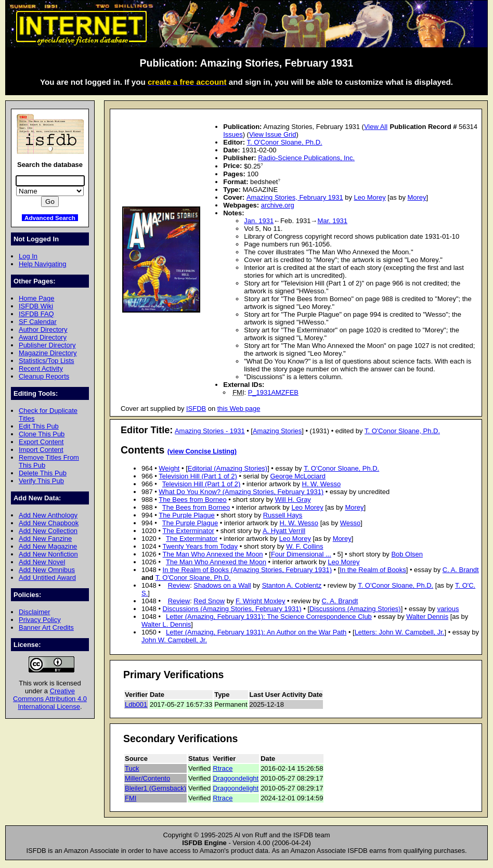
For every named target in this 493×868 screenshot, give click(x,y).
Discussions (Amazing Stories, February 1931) (232, 609)
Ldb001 (136, 704)
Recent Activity (41, 368)
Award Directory (43, 337)
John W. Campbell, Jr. (174, 640)
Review (179, 585)
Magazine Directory (48, 353)
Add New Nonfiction (48, 554)
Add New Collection (48, 531)
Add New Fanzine (45, 539)
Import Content (41, 450)
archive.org (278, 205)
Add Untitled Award (47, 578)
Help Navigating (42, 264)
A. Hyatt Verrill (284, 531)
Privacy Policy (40, 620)
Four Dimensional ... (301, 554)
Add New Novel (42, 562)
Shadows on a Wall (222, 585)
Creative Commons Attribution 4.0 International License (50, 699)
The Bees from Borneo (192, 500)
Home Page (36, 298)
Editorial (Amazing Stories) (228, 468)
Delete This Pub (43, 473)
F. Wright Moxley (261, 601)
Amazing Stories (277, 431)
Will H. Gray (293, 500)
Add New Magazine (48, 546)
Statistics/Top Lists (47, 361)
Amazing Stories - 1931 (210, 431)
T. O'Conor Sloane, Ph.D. (285, 142)
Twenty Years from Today (200, 546)
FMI (131, 798)
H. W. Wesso (322, 484)
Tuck (132, 768)
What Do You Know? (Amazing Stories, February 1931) (241, 492)
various (448, 609)
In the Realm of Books (373, 570)
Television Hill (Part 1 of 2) (198, 476)
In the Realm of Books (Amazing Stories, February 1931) (247, 570)
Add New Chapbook (49, 523)
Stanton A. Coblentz (292, 585)
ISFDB (196, 409)
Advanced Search (50, 218)
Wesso (350, 523)
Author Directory (43, 329)
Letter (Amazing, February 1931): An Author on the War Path (256, 632)
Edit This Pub (39, 426)
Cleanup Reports (44, 376)
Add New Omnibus (47, 570)
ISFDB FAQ (36, 314)
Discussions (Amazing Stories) (355, 609)
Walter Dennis (427, 617)
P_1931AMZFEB (273, 392)
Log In (28, 256)
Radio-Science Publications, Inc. (306, 158)
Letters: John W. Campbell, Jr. (400, 632)
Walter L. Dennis (166, 624)
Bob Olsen (407, 554)
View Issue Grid (273, 134)
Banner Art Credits (46, 627)
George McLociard (298, 476)
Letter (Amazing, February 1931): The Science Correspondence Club (269, 617)
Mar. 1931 (332, 221)
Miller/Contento (147, 778)
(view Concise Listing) (202, 451)
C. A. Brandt (461, 570)
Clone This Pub (42, 434)
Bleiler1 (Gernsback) (155, 788)
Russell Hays (283, 515)
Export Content (41, 442)
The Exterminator (189, 531)
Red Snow (209, 601)
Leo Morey (370, 197)
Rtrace (223, 768)
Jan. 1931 (259, 221)
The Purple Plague (186, 515)
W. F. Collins (304, 546)
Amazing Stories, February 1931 (295, 197)
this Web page (239, 409)
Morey (417, 197)
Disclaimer (34, 612)
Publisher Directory (47, 345)
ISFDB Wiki (36, 306)
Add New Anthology (48, 515)
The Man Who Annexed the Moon (213, 554)
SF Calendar (38, 322)
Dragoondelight (236, 778)
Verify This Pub (41, 481)
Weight (169, 468)
